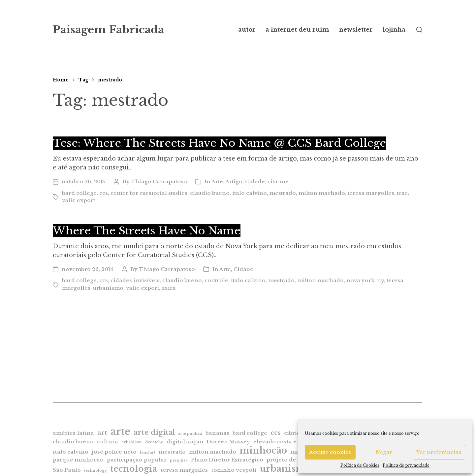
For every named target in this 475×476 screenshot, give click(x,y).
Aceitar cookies (330, 452)
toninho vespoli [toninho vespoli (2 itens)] (234, 470)
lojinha (394, 30)
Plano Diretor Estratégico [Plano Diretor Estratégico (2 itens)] (227, 460)
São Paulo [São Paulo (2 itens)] (67, 470)
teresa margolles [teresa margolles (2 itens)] (184, 470)
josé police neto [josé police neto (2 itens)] (114, 452)
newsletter (356, 30)
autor (247, 30)
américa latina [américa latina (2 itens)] (73, 433)
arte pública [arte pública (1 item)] (190, 434)
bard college (79, 193)
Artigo (234, 181)
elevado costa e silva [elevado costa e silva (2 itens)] (282, 442)
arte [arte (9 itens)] (120, 431)
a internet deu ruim (297, 30)
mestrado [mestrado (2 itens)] (172, 452)
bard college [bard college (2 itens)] (250, 433)
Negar (384, 452)
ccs (104, 193)
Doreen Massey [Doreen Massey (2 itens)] (228, 442)
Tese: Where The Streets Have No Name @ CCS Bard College (219, 143)
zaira (169, 288)
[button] (419, 30)
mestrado (110, 80)
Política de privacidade (406, 465)
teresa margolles (371, 193)
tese (402, 193)
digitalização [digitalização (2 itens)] (185, 442)
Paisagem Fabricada (108, 30)
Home (61, 80)
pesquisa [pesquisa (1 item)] (179, 460)
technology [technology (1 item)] (95, 471)
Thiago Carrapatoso (159, 181)
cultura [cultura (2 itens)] (108, 442)
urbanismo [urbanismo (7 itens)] (285, 469)
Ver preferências (439, 452)
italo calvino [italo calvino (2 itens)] (71, 452)
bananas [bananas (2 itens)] (217, 433)
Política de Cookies (360, 465)
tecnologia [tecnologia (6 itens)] (134, 469)
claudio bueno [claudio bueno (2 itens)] (73, 442)
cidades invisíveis (135, 280)
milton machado (322, 193)
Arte (217, 181)
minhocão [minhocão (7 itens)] (263, 450)
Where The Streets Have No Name (147, 231)
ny (380, 280)
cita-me (278, 181)
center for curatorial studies (149, 193)
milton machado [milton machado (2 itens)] (213, 452)
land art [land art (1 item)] (148, 452)
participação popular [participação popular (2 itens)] (137, 460)
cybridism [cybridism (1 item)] (132, 442)
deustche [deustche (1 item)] (154, 442)
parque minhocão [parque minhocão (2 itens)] (78, 460)
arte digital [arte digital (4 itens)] (154, 432)
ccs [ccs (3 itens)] (276, 433)
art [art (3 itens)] (102, 433)
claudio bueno (210, 193)
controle (216, 280)
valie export (79, 200)
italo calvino (250, 193)
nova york (360, 280)
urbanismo (108, 288)
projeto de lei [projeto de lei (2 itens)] (285, 460)
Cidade (255, 181)
